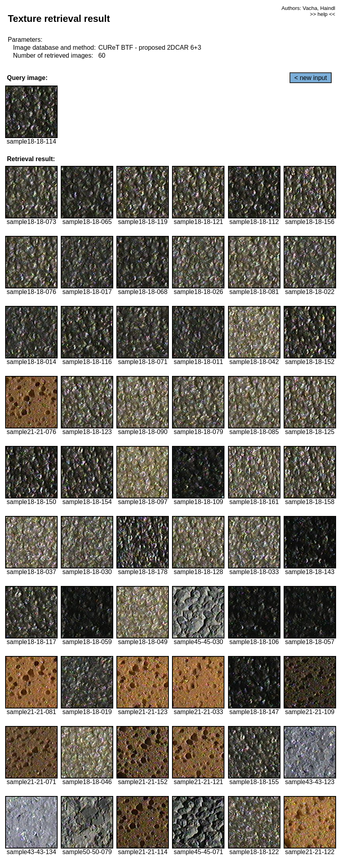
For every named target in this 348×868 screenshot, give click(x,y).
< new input (311, 78)
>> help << (323, 14)
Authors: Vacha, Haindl (308, 8)
